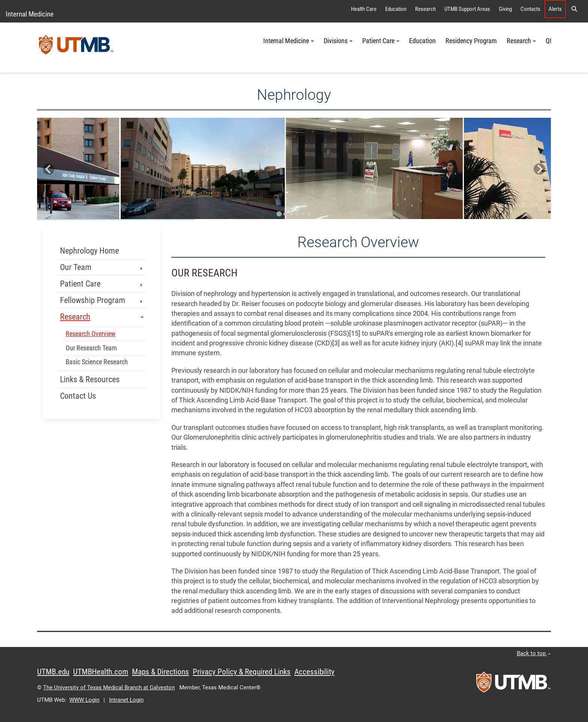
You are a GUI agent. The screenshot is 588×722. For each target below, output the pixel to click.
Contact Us (78, 396)
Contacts (530, 9)
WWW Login (84, 700)
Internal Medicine (30, 14)
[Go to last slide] (49, 169)
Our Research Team (91, 348)
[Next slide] (539, 169)
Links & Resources (90, 379)
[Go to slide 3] (291, 214)
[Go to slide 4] (297, 214)
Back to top (534, 653)
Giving (505, 9)
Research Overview (91, 334)
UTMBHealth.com (101, 672)
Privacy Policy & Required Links (242, 672)
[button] (574, 9)
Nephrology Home (89, 251)
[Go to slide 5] (303, 214)
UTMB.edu (53, 672)
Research (425, 9)
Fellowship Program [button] (102, 300)
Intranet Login (126, 700)
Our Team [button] (102, 267)
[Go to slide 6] (309, 214)
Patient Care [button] (381, 41)
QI (549, 41)
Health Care (364, 9)
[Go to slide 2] (285, 214)
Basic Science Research (97, 362)
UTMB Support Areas (467, 9)
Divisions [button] (338, 41)
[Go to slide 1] (279, 214)
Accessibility (314, 672)
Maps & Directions (160, 672)
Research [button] (521, 41)
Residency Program (471, 41)
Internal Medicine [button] (289, 41)
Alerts (555, 9)
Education (396, 9)
